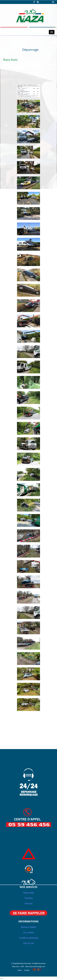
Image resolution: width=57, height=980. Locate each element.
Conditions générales (29, 938)
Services (28, 903)
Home (20, 970)
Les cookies (29, 932)
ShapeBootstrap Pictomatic (22, 964)
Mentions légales (29, 927)
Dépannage (29, 893)
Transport (29, 898)
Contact (27, 970)
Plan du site (29, 943)
